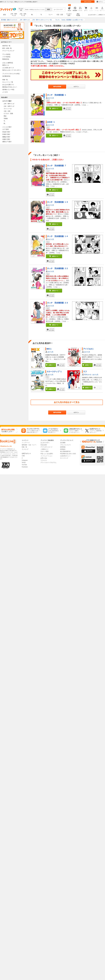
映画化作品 (6, 59)
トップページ (26, 443)
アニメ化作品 (6, 54)
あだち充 (51, 98)
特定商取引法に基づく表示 (68, 454)
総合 (5, 15)
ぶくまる (5, 92)
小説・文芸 (60, 15)
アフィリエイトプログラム (48, 463)
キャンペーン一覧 (8, 82)
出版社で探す (6, 139)
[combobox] (35, 9)
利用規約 (63, 449)
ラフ (85, 372)
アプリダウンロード (46, 447)
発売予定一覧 (6, 46)
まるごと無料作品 (8, 63)
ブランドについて (65, 445)
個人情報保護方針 (65, 451)
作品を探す (44, 445)
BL (32, 15)
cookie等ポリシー (65, 456)
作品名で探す (6, 132)
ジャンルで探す (7, 127)
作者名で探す (6, 134)
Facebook (25, 467)
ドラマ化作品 (6, 57)
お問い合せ (44, 458)
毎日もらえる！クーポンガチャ (12, 70)
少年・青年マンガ (14, 15)
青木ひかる (88, 375)
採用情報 (63, 447)
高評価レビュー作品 (8, 90)
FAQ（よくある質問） (47, 454)
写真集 (6, 119)
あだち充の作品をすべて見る (67, 402)
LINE (23, 456)
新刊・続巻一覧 (7, 48)
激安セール (6, 65)
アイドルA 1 (88, 349)
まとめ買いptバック (8, 68)
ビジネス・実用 (8, 114)
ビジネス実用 (69, 15)
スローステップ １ (54, 372)
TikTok (24, 463)
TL (41, 15)
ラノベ (51, 15)
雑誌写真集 (78, 15)
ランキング (25, 449)
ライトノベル (8, 109)
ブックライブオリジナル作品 (11, 74)
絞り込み (21, 9)
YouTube (24, 465)
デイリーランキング (8, 51)
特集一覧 (5, 80)
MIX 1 (49, 349)
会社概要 (63, 443)
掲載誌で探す (6, 137)
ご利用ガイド (101, 15)
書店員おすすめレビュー (10, 87)
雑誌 (5, 116)
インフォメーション (46, 456)
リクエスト (44, 460)
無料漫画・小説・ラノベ (29, 445)
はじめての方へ (92, 15)
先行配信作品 (6, 76)
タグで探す (6, 129)
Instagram (25, 460)
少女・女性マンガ (23, 15)
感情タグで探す (7, 142)
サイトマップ (64, 458)
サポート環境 (45, 451)
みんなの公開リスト (8, 85)
